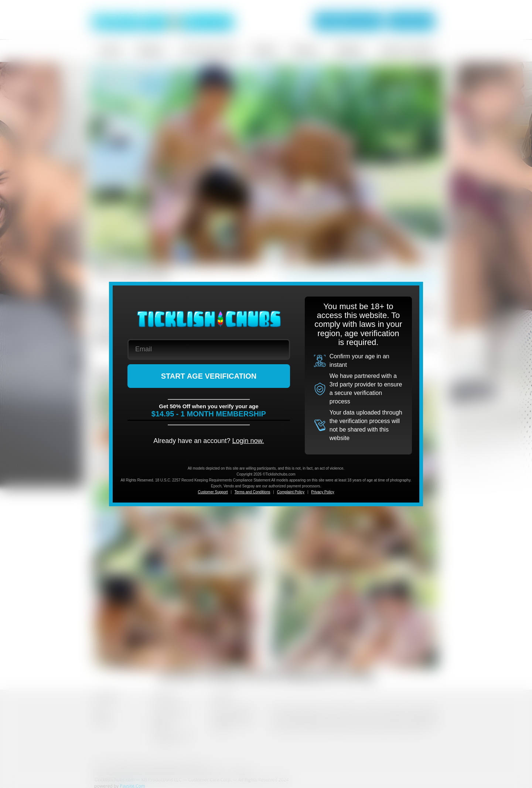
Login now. (248, 441)
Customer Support (213, 492)
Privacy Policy (323, 492)
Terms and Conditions (253, 492)
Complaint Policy (291, 492)
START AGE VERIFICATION (209, 376)
